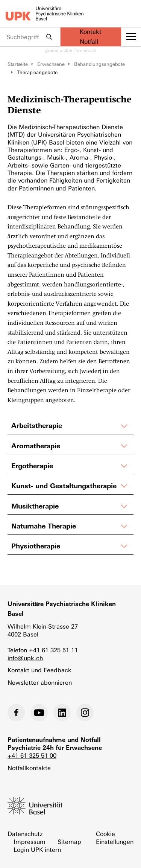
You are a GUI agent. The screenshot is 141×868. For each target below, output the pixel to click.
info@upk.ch (25, 658)
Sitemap (69, 842)
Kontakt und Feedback (39, 670)
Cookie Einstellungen (115, 838)
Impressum (30, 842)
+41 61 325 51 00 (32, 756)
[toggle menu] (131, 37)
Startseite (18, 64)
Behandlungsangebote (99, 64)
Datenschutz (25, 834)
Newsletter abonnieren (40, 683)
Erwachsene (51, 64)
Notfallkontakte (29, 768)
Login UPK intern (37, 850)
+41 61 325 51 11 (53, 650)
